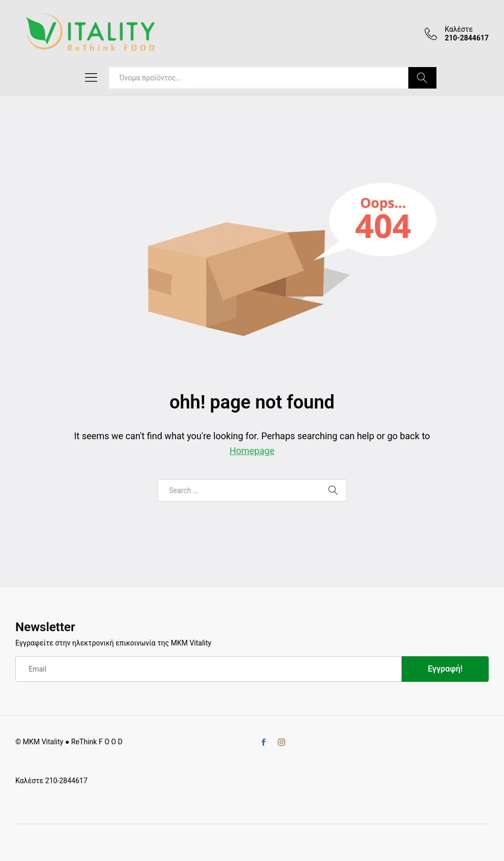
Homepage (252, 451)
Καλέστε (459, 29)
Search (422, 78)
